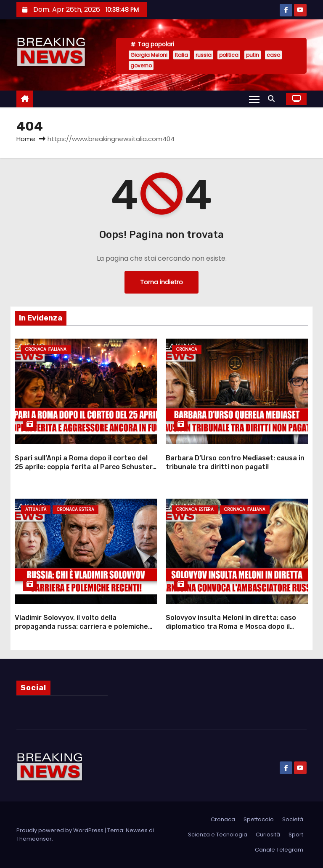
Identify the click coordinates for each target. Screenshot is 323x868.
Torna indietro (161, 282)
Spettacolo (259, 819)
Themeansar (34, 839)
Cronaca (187, 349)
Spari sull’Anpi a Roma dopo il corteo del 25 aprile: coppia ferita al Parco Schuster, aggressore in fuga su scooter (84, 467)
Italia (181, 55)
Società (293, 819)
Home (26, 139)
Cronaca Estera (75, 509)
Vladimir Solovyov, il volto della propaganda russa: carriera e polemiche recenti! (81, 627)
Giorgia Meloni (149, 55)
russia (204, 55)
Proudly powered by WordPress (61, 830)
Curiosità (268, 835)
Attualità (36, 509)
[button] (273, 99)
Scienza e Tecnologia (218, 835)
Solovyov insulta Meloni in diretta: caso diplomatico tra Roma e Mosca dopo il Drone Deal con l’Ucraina (231, 627)
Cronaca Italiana (46, 349)
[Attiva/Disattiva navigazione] (254, 99)
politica (229, 55)
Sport (296, 835)
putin (253, 55)
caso (273, 55)
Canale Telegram (279, 850)
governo (141, 65)
